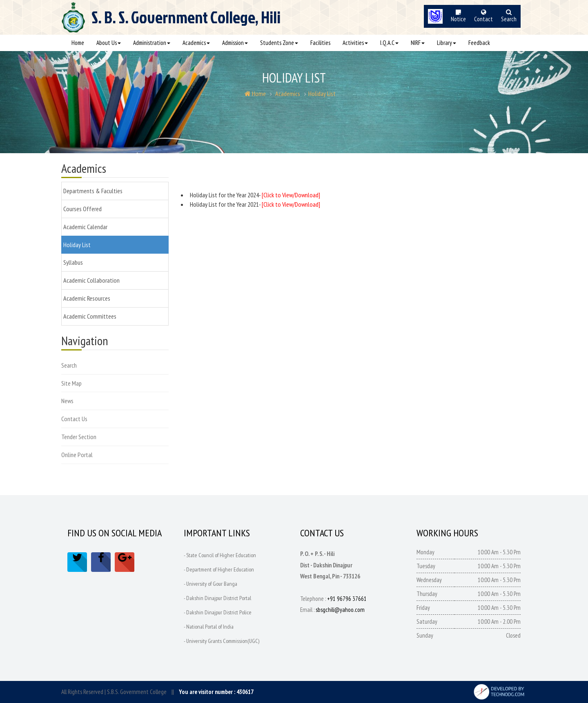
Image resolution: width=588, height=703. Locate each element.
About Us (109, 43)
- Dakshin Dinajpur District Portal (218, 598)
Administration (152, 43)
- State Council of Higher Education (220, 555)
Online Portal (77, 455)
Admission (235, 43)
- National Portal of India (209, 627)
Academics (196, 43)
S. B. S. (186, 21)
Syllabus (73, 262)
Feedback (479, 43)
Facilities (320, 43)
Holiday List (322, 94)
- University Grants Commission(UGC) (222, 641)
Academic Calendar (85, 227)
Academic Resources (87, 298)
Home (78, 43)
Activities (355, 43)
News (67, 401)
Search (69, 365)
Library (447, 43)
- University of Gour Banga (211, 584)
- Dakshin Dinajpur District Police (218, 612)
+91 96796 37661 (347, 599)
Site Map (71, 383)
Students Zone (279, 43)
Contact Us (74, 419)
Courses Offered (82, 209)
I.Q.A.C (389, 43)
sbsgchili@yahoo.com (340, 610)
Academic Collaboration (91, 280)
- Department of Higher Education (219, 569)
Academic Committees (90, 316)
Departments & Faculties (93, 191)
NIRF (418, 43)
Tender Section (79, 437)
